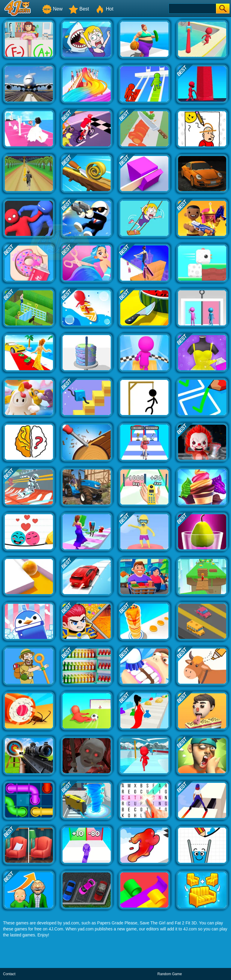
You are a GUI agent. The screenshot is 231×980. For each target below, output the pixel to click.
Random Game (169, 974)
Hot (104, 9)
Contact (9, 974)
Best (79, 9)
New (52, 9)
